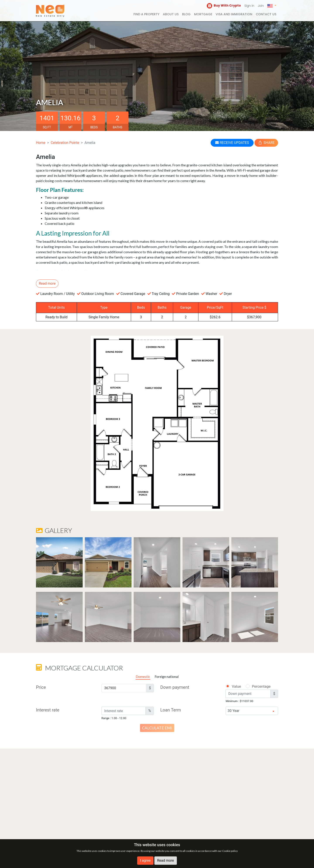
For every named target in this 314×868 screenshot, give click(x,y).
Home (41, 143)
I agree (145, 860)
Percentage (256, 686)
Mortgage (203, 14)
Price (41, 687)
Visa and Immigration (234, 14)
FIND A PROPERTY (146, 14)
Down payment (175, 687)
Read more (166, 860)
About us (171, 14)
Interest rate (48, 710)
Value (233, 686)
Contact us (266, 14)
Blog (186, 14)
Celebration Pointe (65, 143)
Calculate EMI (157, 728)
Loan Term (171, 710)
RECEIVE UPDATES (232, 143)
